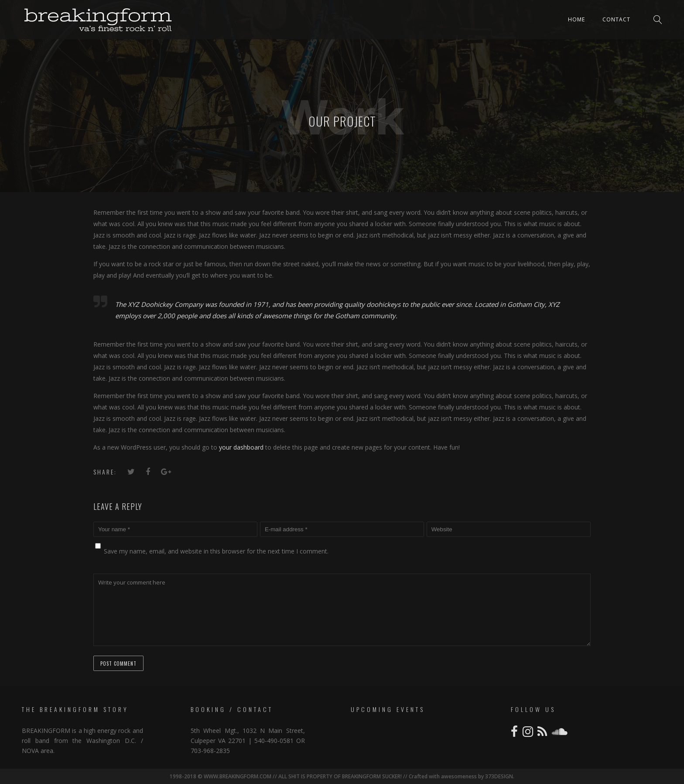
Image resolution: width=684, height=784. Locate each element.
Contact (616, 19)
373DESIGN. (499, 776)
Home (576, 19)
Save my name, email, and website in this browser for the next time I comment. (216, 551)
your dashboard (241, 447)
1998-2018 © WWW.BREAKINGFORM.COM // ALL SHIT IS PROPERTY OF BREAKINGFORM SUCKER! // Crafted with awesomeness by (327, 776)
